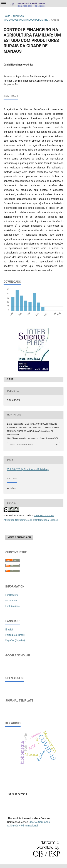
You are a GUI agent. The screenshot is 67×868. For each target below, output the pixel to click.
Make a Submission (19, 537)
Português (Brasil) (15, 635)
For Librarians (12, 606)
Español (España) (15, 640)
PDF (11, 379)
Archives (18, 16)
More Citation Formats (21, 445)
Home (7, 16)
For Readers (12, 595)
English (9, 630)
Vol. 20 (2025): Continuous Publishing (26, 20)
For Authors (11, 600)
